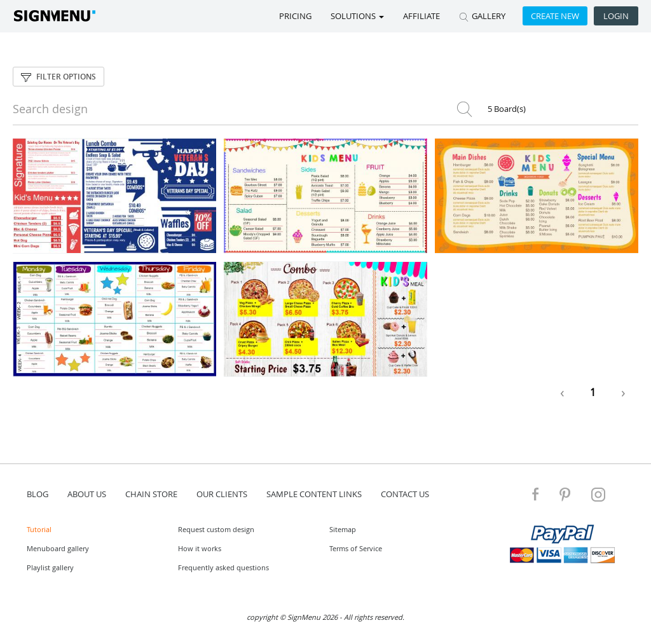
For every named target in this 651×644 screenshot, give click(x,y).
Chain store (151, 494)
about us (87, 494)
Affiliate (421, 16)
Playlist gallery (50, 567)
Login (616, 16)
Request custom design (216, 529)
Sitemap (343, 529)
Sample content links (314, 494)
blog (38, 494)
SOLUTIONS (357, 16)
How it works (200, 548)
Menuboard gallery (58, 548)
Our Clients (222, 494)
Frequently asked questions (223, 567)
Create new (555, 16)
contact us (405, 494)
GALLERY (482, 16)
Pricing (295, 16)
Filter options (58, 77)
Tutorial (39, 529)
